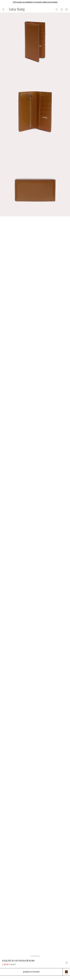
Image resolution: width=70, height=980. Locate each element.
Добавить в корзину (31, 972)
